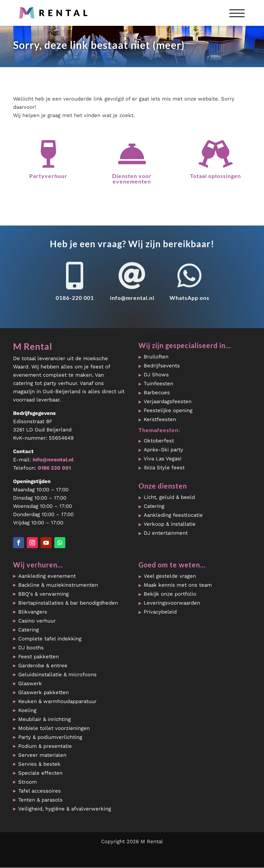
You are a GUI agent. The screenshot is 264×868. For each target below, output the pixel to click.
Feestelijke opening (168, 410)
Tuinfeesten (158, 384)
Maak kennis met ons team (178, 585)
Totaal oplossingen (216, 176)
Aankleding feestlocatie (173, 515)
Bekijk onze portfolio (170, 594)
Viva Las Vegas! (163, 459)
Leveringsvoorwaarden (172, 603)
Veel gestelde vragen (170, 576)
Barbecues (157, 393)
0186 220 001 (54, 468)
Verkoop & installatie (170, 524)
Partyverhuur (48, 176)
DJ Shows (156, 375)
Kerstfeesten (160, 419)
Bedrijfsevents (162, 366)
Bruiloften (156, 357)
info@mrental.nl (132, 298)
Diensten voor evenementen (132, 179)
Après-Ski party (163, 450)
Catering (154, 506)
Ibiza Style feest (164, 468)
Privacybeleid (160, 612)
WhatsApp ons (189, 298)
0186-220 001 (75, 298)
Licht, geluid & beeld (169, 497)
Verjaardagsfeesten (168, 401)
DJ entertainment (166, 533)
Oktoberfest (159, 441)
